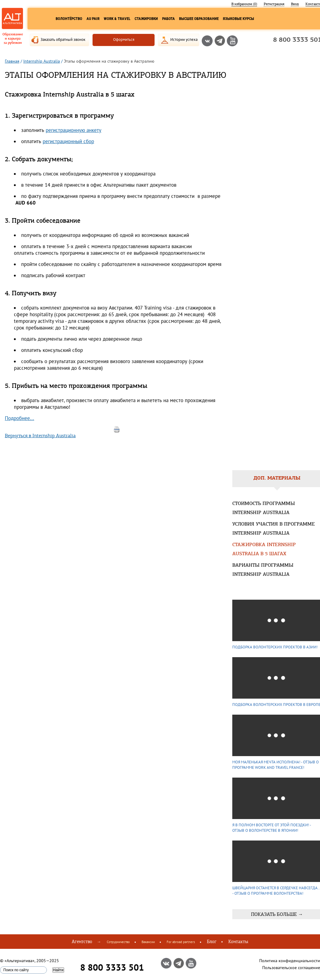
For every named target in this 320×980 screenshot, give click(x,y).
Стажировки (146, 19)
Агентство (82, 942)
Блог (212, 942)
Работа (168, 19)
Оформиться (124, 39)
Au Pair (93, 19)
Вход (295, 4)
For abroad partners (181, 942)
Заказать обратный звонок (63, 39)
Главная (12, 61)
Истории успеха (184, 39)
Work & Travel (117, 19)
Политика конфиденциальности (290, 961)
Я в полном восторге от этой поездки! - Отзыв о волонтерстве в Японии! (272, 828)
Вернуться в (40, 436)
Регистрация (274, 4)
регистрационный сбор (68, 141)
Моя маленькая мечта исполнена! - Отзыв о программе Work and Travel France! (276, 765)
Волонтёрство (69, 19)
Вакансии (148, 942)
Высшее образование (199, 19)
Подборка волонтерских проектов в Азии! (275, 647)
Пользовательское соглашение (291, 968)
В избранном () (244, 4)
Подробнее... (20, 418)
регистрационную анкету (73, 130)
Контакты (238, 942)
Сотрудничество (118, 942)
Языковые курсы (238, 19)
